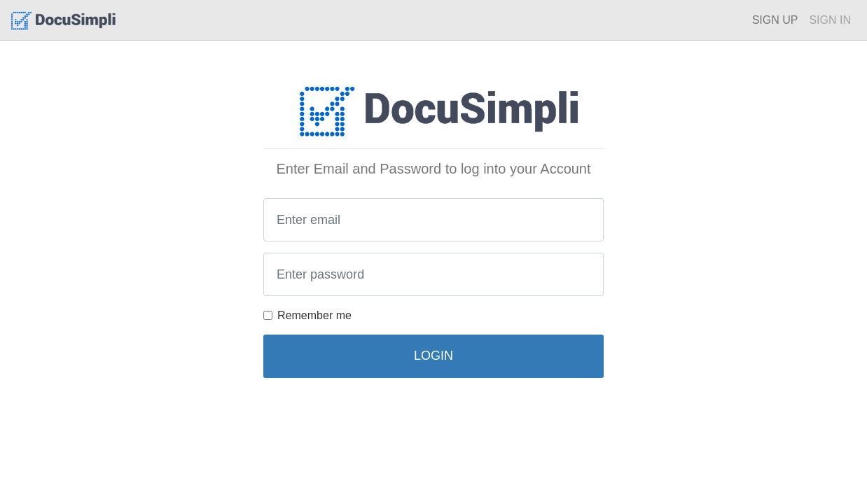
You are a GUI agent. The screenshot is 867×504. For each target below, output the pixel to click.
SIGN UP (775, 20)
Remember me (314, 315)
